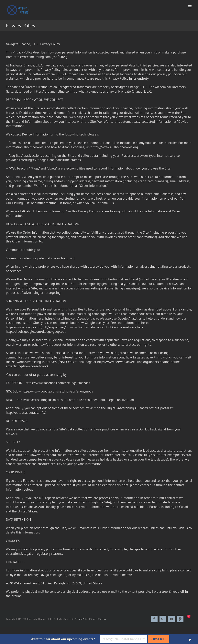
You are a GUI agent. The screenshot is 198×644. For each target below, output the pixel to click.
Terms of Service (98, 619)
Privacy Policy (82, 619)
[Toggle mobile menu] (190, 7)
